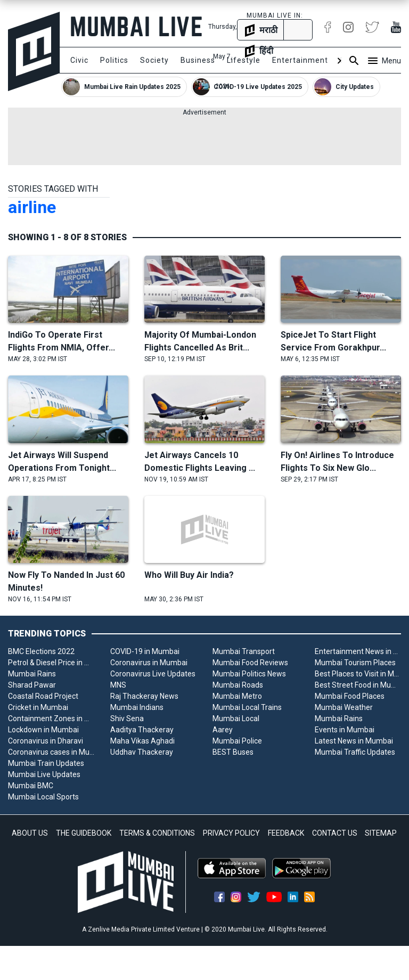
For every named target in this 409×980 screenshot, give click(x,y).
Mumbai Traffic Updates (355, 752)
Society (154, 60)
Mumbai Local (236, 718)
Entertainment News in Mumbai (358, 651)
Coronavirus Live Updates (153, 674)
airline (32, 207)
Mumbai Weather (344, 707)
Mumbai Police (237, 741)
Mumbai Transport (244, 651)
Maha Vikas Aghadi (142, 741)
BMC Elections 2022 (41, 651)
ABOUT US (30, 833)
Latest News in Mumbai (354, 741)
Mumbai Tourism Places (355, 663)
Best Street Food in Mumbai (358, 685)
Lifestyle (244, 60)
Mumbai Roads (238, 685)
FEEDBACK (286, 833)
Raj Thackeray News (144, 696)
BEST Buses (233, 752)
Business (198, 60)
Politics (114, 60)
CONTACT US (335, 833)
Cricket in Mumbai (38, 707)
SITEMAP (381, 833)
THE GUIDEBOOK (84, 833)
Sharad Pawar (32, 685)
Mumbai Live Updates (44, 774)
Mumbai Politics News (249, 674)
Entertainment (300, 60)
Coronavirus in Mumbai (149, 663)
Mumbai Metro (237, 696)
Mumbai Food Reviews (250, 663)
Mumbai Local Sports (43, 797)
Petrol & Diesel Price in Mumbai (51, 663)
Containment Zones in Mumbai (51, 718)
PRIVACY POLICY (231, 833)
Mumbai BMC (31, 786)
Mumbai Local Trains (247, 707)
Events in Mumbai (345, 730)
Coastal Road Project (43, 696)
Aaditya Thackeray (142, 730)
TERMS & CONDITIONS (157, 833)
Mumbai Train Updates (46, 763)
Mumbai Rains (32, 674)
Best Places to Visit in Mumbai (358, 674)
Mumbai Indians (137, 707)
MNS (118, 685)
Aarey (223, 730)
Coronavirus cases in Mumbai (51, 752)
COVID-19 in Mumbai (145, 651)
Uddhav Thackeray (142, 752)
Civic (79, 60)
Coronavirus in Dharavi (46, 741)
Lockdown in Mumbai (43, 730)
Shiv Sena (127, 718)
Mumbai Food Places (350, 696)
